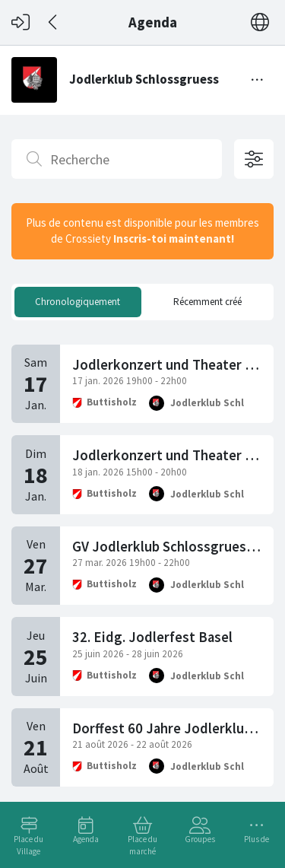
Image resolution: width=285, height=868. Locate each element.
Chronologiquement (78, 302)
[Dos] (54, 22)
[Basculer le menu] (258, 80)
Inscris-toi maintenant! (174, 238)
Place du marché (142, 845)
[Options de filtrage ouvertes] (254, 159)
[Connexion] (21, 22)
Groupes (200, 839)
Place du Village (28, 845)
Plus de (256, 839)
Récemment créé (207, 302)
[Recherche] (117, 159)
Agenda (86, 839)
